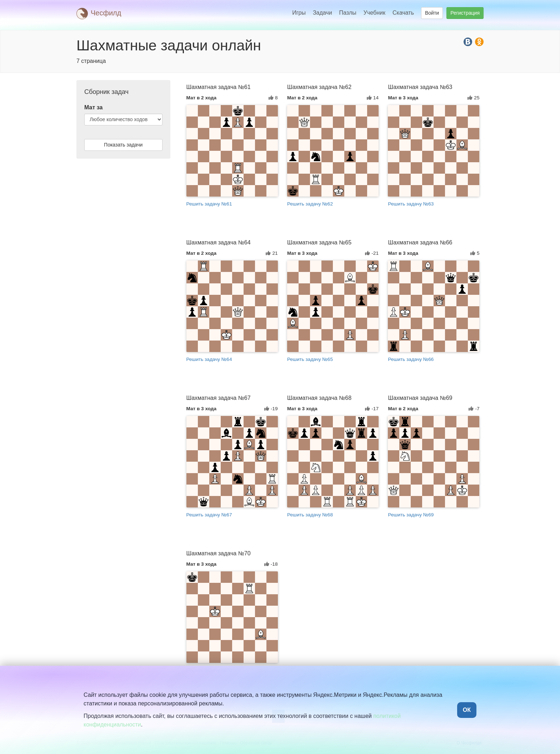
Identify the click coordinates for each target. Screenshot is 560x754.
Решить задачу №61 (209, 204)
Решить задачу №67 (209, 515)
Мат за (93, 107)
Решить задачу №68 (310, 515)
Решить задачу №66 (411, 359)
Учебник (374, 13)
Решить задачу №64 (209, 359)
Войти (432, 13)
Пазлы (348, 13)
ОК (467, 710)
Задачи (322, 13)
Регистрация (465, 13)
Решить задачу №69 (411, 515)
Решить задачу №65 (310, 359)
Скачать (403, 13)
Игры (299, 13)
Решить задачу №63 (411, 204)
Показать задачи (123, 145)
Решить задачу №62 (310, 204)
